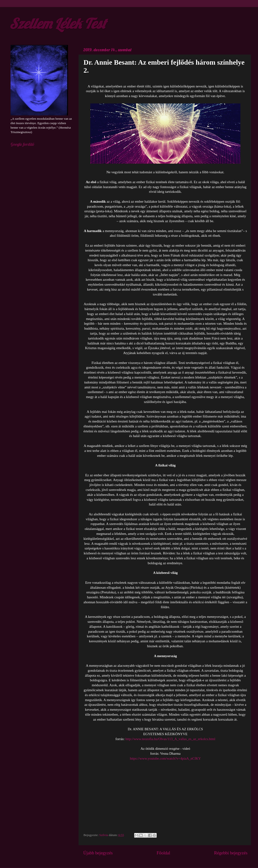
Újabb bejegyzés (98, 853)
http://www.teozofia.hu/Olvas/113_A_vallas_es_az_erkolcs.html (170, 739)
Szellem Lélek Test (58, 23)
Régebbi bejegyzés (231, 853)
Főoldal (163, 853)
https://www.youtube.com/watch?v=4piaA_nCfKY (165, 758)
